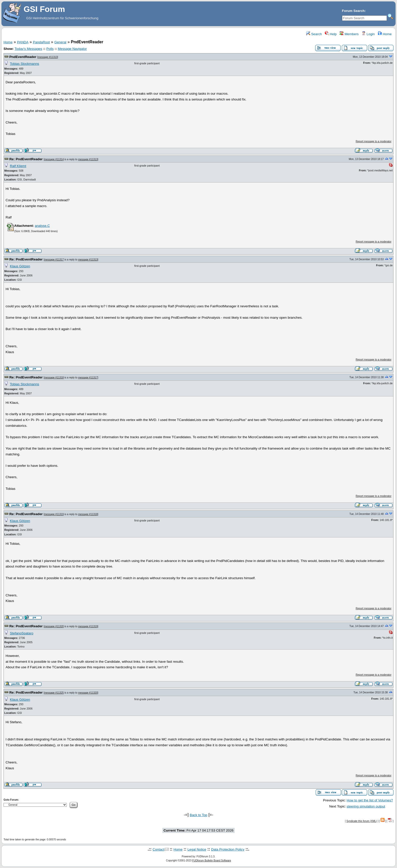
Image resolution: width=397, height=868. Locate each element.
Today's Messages (28, 49)
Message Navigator (72, 49)
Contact (158, 849)
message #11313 (48, 57)
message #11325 (54, 693)
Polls (50, 49)
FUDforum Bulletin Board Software (212, 861)
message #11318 (54, 378)
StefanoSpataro (22, 633)
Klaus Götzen (20, 266)
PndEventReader (23, 57)
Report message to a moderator (374, 141)
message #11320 (54, 626)
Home (385, 34)
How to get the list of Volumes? (370, 800)
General (60, 42)
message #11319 (54, 514)
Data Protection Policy (228, 849)
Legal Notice (197, 849)
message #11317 (54, 260)
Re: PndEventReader (26, 159)
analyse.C (42, 226)
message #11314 (54, 159)
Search (314, 34)
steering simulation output (366, 806)
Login (368, 34)
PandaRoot (41, 42)
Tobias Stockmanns (25, 64)
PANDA (23, 42)
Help (331, 34)
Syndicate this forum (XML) (362, 821)
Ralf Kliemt (18, 166)
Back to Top (198, 815)
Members (349, 34)
